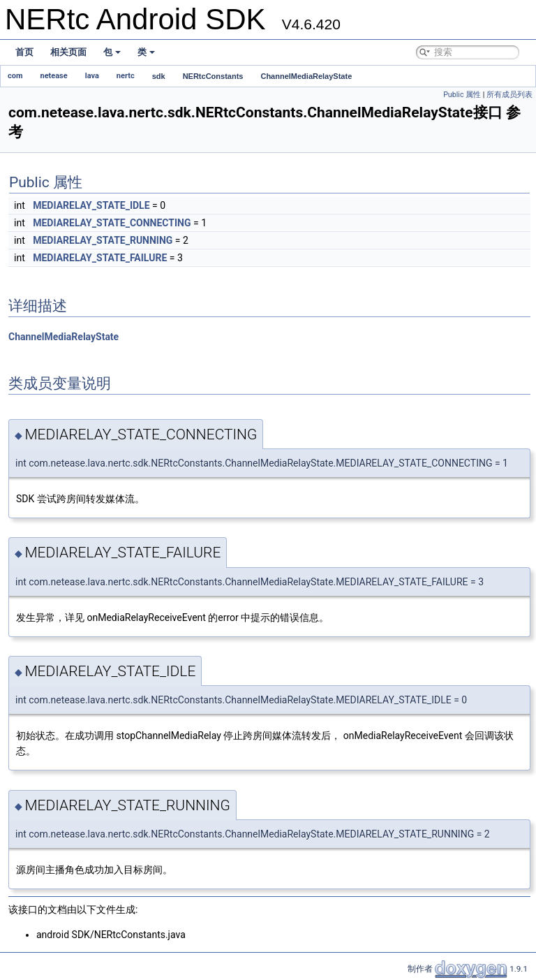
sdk (159, 76)
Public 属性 (462, 95)
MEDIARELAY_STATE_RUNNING (103, 240)
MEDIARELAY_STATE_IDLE (91, 205)
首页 (24, 52)
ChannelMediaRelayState (306, 76)
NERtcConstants (213, 76)
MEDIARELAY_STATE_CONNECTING (112, 223)
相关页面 (68, 52)
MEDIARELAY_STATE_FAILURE (100, 258)
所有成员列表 (509, 95)
